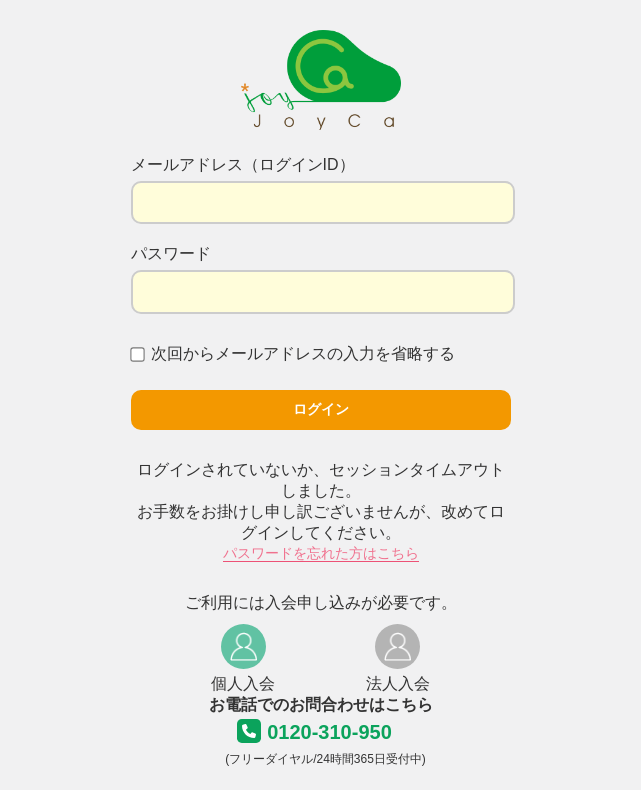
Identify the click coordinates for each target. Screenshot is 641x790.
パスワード (171, 253)
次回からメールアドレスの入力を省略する (293, 353)
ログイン (321, 409)
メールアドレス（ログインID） (243, 164)
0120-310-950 (329, 732)
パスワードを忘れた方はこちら (321, 553)
